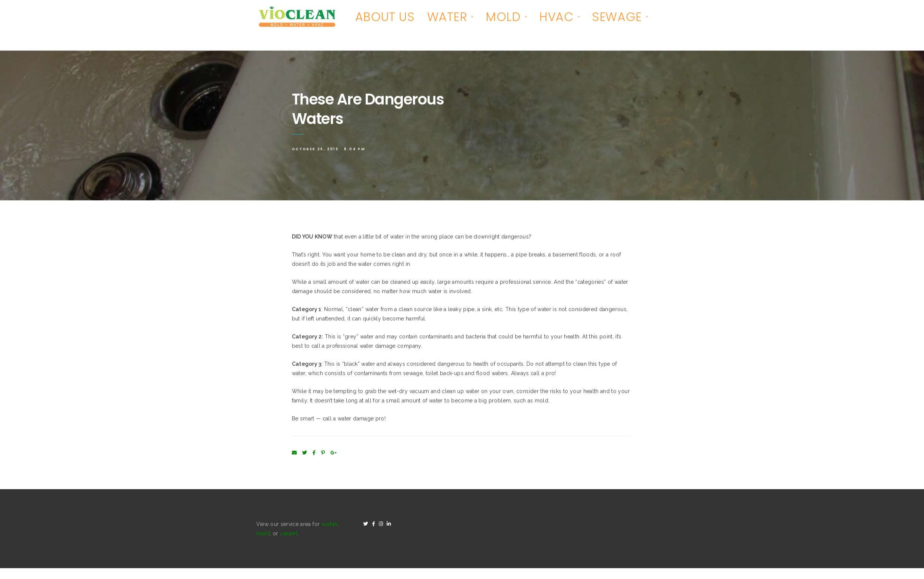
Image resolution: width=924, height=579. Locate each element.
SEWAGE (617, 18)
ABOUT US (385, 18)
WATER (447, 18)
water (330, 525)
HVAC (556, 18)
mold (263, 534)
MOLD (503, 18)
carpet (289, 534)
